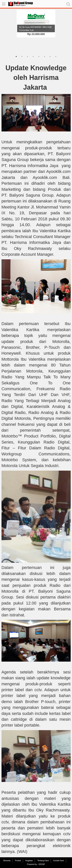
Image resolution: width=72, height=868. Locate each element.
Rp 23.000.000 (36, 34)
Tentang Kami (43, 861)
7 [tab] (50, 56)
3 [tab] (28, 56)
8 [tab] (56, 56)
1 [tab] (16, 56)
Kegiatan (29, 861)
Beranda (7, 861)
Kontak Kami (59, 861)
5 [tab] (39, 56)
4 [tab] (33, 56)
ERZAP (42, 864)
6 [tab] (44, 56)
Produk (18, 861)
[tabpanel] (36, 24)
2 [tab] (22, 56)
